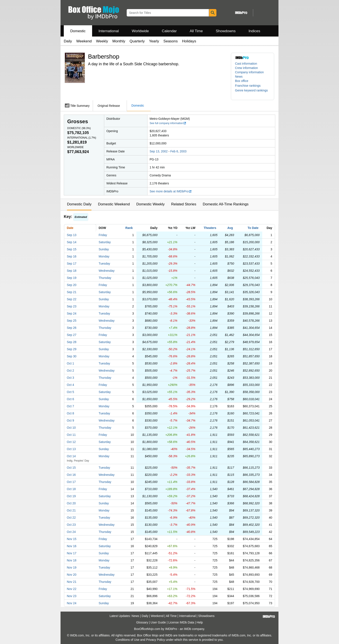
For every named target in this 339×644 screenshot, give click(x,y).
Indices (254, 31)
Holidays (189, 41)
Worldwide (140, 31)
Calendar (169, 31)
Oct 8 (70, 413)
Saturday (105, 242)
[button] (250, 86)
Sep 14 (72, 242)
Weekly (102, 41)
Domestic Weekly (150, 204)
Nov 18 (72, 560)
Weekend (84, 41)
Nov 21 (72, 582)
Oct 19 (71, 496)
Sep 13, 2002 (159, 151)
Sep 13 (72, 235)
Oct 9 (70, 420)
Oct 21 (71, 510)
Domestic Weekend (114, 204)
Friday (103, 235)
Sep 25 (72, 321)
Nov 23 (72, 596)
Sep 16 (72, 256)
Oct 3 (70, 378)
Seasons (171, 41)
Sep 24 (72, 313)
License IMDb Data (181, 622)
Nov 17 (72, 553)
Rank (129, 228)
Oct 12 (71, 442)
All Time (196, 31)
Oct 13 (71, 449)
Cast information (246, 64)
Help (200, 622)
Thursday (105, 278)
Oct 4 (70, 385)
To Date (253, 228)
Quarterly (137, 41)
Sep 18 (72, 271)
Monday (104, 256)
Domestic (78, 31)
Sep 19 (72, 278)
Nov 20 (72, 575)
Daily (68, 41)
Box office (242, 81)
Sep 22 (72, 299)
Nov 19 (72, 567)
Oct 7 (70, 406)
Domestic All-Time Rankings (226, 204)
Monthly (119, 41)
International (109, 31)
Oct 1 (70, 363)
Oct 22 (71, 518)
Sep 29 (72, 349)
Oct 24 (71, 532)
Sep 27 (72, 335)
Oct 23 (71, 525)
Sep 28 (72, 342)
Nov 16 (72, 546)
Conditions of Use (127, 640)
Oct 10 (71, 428)
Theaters (210, 228)
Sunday (104, 249)
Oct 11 (71, 435)
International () (82, 138)
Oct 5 (70, 392)
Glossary (142, 622)
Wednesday (107, 271)
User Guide (158, 622)
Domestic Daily (79, 204)
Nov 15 (72, 539)
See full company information (168, 123)
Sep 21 (72, 292)
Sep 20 (72, 285)
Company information (249, 72)
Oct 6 (70, 399)
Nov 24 (72, 603)
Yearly (154, 41)
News (239, 77)
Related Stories (184, 204)
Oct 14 (71, 456)
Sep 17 (72, 264)
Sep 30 (72, 356)
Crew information (246, 68)
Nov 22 (72, 589)
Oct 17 (71, 482)
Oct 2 (70, 371)
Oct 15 (71, 468)
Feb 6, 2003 (178, 151)
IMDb (188, 629)
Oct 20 (71, 503)
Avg (230, 228)
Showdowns (226, 31)
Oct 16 (71, 475)
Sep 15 (72, 249)
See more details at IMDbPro (171, 191)
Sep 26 (72, 328)
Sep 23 (72, 306)
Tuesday (104, 264)
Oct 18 (71, 489)
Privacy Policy (156, 640)
